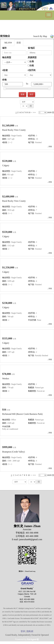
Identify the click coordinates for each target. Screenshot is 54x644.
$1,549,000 (8, 125)
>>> (34, 113)
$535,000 (7, 338)
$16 (4, 410)
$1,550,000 (8, 267)
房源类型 (32, 57)
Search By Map (40, 36)
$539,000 (7, 161)
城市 (4, 48)
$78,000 (7, 374)
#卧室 (5, 70)
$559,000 (7, 232)
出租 (32, 65)
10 (29, 113)
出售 (32, 61)
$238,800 (7, 303)
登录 (23, 631)
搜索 (19, 43)
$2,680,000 (8, 196)
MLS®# (8, 43)
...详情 (49, 147)
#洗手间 (32, 70)
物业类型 (7, 57)
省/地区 (31, 48)
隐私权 (30, 631)
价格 (4, 80)
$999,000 (7, 447)
